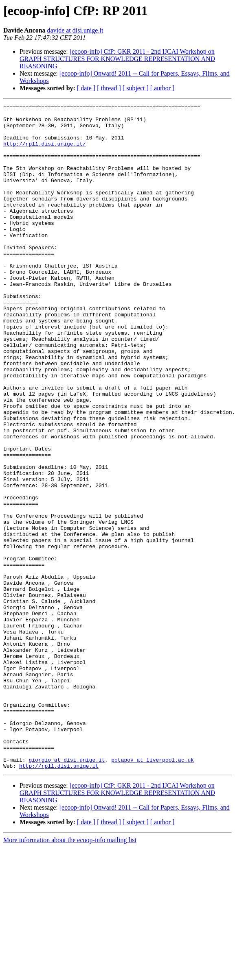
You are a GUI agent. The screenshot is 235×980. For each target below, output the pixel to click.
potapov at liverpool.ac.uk (153, 891)
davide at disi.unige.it (75, 30)
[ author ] (163, 88)
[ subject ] (136, 88)
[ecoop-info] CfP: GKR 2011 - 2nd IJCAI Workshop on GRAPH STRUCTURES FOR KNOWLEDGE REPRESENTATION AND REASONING (117, 59)
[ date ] (86, 88)
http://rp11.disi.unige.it (59, 899)
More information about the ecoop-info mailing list (70, 973)
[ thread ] (109, 88)
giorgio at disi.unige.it (67, 891)
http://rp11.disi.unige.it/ (45, 152)
